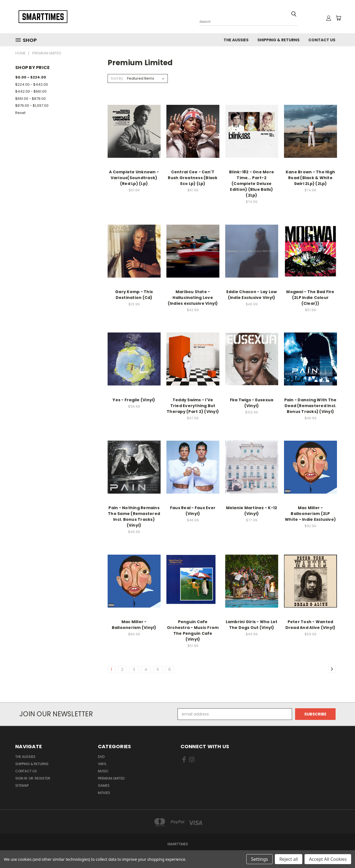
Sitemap (22, 785)
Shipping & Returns (278, 40)
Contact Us (322, 40)
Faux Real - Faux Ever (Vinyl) (193, 511)
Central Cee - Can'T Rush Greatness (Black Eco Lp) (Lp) (193, 178)
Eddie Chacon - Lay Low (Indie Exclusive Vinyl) (252, 295)
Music (103, 771)
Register (42, 778)
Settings (259, 859)
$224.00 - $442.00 (32, 84)
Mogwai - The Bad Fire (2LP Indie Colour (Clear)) (310, 298)
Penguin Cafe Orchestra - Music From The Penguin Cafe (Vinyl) (193, 630)
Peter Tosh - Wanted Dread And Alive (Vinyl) (310, 625)
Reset (20, 113)
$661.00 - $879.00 (31, 99)
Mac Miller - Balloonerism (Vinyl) (134, 625)
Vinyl (102, 764)
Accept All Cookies (328, 859)
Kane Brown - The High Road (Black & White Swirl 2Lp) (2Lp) (310, 178)
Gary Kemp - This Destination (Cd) (134, 295)
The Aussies (236, 40)
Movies (104, 793)
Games (104, 785)
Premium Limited (111, 778)
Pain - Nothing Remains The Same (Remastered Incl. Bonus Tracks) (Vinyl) (134, 517)
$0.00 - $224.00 (31, 77)
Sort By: (117, 78)
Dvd (101, 757)
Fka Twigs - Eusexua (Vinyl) (252, 403)
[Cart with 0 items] (338, 18)
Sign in (22, 778)
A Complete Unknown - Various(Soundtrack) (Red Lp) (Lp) (134, 178)
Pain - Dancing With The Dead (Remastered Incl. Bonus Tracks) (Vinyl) (310, 406)
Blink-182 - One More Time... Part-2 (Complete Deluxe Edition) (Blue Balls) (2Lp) (252, 184)
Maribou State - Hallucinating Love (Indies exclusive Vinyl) (193, 298)
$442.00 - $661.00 (31, 91)
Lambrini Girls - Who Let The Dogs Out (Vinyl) (252, 625)
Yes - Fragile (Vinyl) (134, 400)
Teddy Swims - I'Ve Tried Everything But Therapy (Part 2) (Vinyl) (193, 406)
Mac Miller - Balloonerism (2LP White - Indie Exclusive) (310, 514)
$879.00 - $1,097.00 (32, 106)
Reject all (289, 859)
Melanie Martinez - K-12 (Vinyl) (252, 511)
